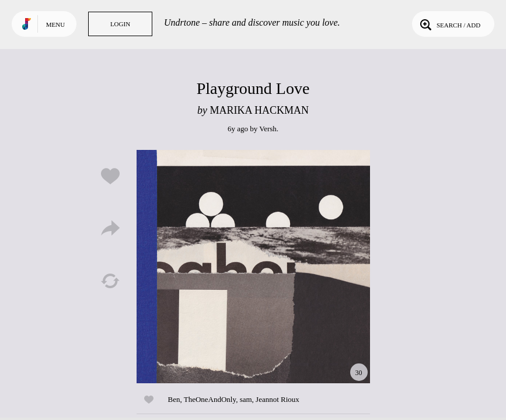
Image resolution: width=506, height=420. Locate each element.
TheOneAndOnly (210, 399)
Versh (268, 129)
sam (246, 399)
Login (120, 24)
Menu (55, 24)
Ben (174, 399)
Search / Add (449, 24)
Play (253, 267)
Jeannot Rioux (278, 399)
